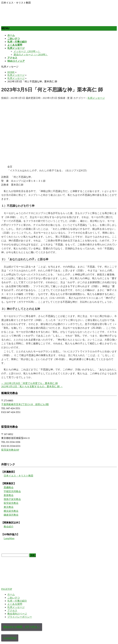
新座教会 (9, 495)
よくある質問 (15, 604)
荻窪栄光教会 (11, 503)
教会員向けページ (17, 614)
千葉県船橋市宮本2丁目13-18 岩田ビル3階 (25, 404)
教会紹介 (9, 527)
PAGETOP (7, 589)
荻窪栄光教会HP (10, 450)
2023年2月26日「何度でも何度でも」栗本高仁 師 (29, 383)
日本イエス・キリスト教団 (18, 476)
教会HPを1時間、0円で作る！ (22, 627)
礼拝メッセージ (96, 98)
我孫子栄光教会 (12, 499)
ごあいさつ (14, 598)
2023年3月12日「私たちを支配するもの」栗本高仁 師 (32, 386)
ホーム (11, 594)
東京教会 (9, 507)
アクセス (12, 610)
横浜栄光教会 (11, 511)
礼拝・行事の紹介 (17, 601)
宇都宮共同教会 (12, 491)
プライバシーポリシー (20, 617)
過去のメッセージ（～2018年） (31, 55)
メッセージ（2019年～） (27, 51)
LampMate (9, 538)
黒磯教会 (9, 487)
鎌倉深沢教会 (11, 515)
